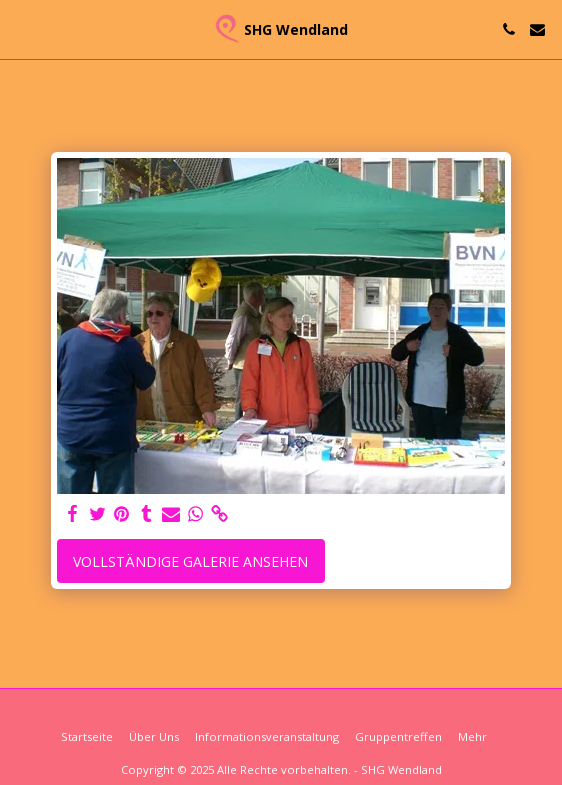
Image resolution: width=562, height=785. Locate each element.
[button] (22, 28)
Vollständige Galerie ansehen (190, 561)
